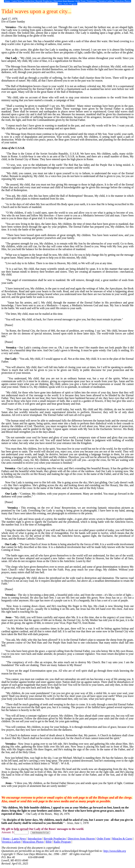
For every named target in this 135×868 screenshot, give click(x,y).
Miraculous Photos (33, 842)
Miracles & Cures (122, 839)
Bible (49, 842)
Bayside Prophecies (55, 839)
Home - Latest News (14, 839)
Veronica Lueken (11, 842)
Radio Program (62, 842)
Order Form (104, 839)
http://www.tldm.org (115, 851)
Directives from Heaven (81, 839)
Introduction (35, 839)
